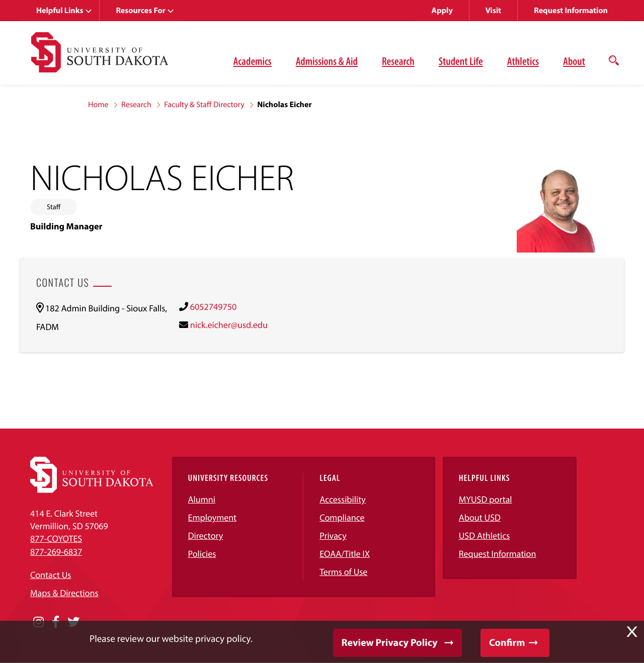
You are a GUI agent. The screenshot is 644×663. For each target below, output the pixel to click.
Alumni (202, 499)
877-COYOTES (56, 538)
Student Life (461, 61)
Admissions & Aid (327, 61)
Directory (206, 535)
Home (98, 105)
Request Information (571, 11)
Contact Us (51, 575)
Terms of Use (343, 572)
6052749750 (213, 307)
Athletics (523, 61)
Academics (253, 61)
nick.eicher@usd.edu (229, 325)
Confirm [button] (507, 643)
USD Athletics (485, 535)
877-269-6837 (56, 552)
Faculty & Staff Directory (204, 105)
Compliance (342, 517)
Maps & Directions (64, 593)
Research (398, 61)
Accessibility (343, 499)
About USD (480, 517)
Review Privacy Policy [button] (390, 643)
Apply (442, 11)
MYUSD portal (486, 499)
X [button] (632, 632)
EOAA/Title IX (345, 554)
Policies (202, 554)
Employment (213, 517)
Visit (493, 11)
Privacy (333, 535)
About (574, 61)
